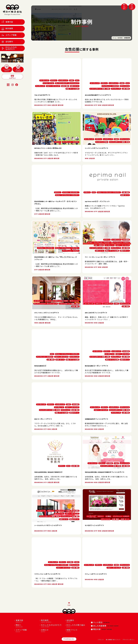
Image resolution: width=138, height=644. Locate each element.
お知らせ (52, 631)
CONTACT (12, 77)
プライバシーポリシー (129, 640)
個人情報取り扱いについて (113, 640)
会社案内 (78, 621)
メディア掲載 (27, 631)
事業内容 (27, 621)
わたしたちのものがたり (52, 626)
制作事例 (120, 38)
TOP (69, 604)
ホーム (114, 38)
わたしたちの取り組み (78, 626)
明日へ (27, 626)
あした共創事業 (18, 69)
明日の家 (101, 629)
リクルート (101, 640)
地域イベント (78, 631)
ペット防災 (7, 69)
